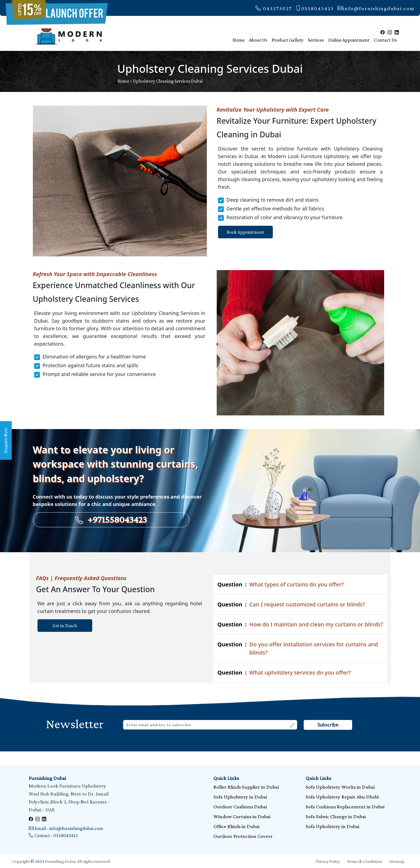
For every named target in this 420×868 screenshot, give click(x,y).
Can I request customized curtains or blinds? (291, 604)
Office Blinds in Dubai (236, 826)
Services (316, 40)
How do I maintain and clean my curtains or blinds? (300, 624)
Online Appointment (349, 40)
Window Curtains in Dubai (242, 816)
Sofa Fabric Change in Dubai (336, 816)
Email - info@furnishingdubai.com (66, 828)
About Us (258, 40)
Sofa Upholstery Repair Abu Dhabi (342, 797)
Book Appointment (245, 232)
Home (239, 40)
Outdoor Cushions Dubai (240, 807)
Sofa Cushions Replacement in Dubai (345, 807)
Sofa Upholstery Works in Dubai (340, 787)
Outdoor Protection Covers (243, 836)
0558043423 (315, 8)
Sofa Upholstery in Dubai (240, 797)
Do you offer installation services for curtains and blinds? (298, 648)
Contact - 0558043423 (53, 835)
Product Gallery (288, 40)
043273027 (274, 8)
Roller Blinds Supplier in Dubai (246, 787)
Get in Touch (65, 626)
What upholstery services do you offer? (284, 673)
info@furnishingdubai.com (376, 8)
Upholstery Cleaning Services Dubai (168, 81)
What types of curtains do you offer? (281, 585)
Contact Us (385, 40)
